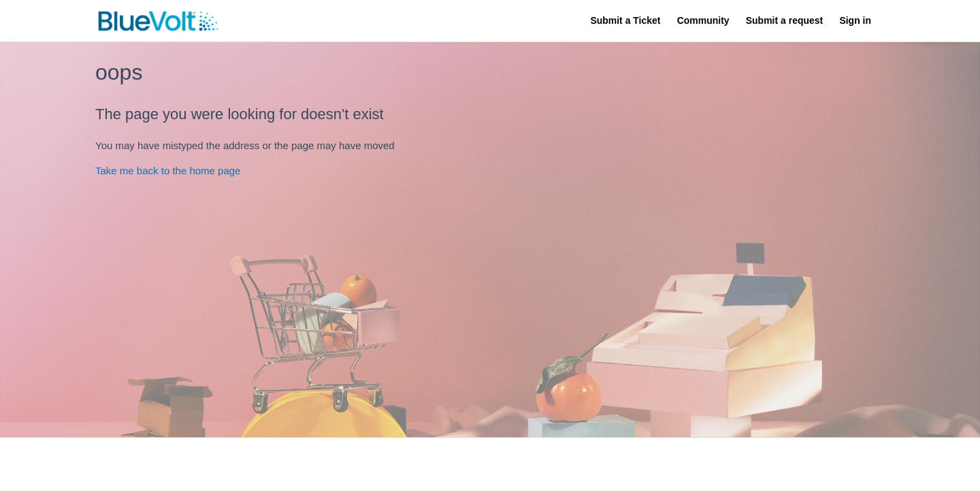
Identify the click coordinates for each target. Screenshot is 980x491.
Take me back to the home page (168, 171)
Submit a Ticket (625, 20)
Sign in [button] (855, 20)
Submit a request (784, 20)
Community (703, 20)
